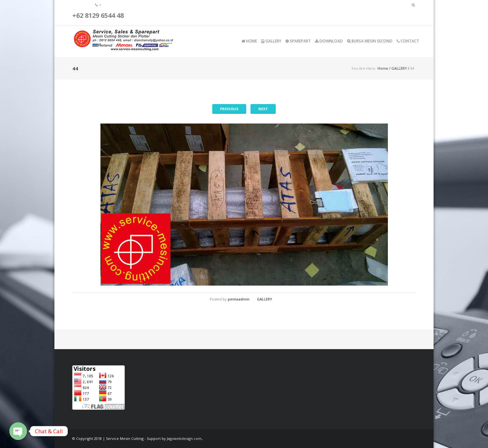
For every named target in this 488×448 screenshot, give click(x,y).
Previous (229, 109)
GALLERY (399, 68)
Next (263, 109)
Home (383, 68)
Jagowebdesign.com (184, 438)
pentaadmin (239, 299)
